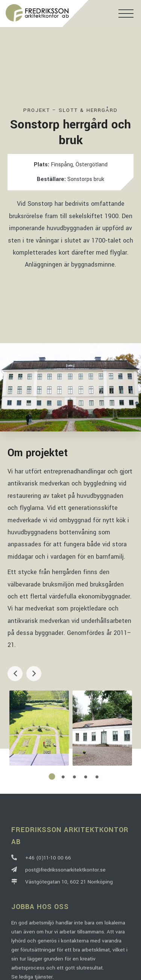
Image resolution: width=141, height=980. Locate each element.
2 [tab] (63, 777)
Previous (15, 674)
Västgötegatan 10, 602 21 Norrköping (62, 882)
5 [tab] (97, 777)
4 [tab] (86, 777)
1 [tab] (52, 777)
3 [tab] (74, 777)
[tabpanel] (39, 728)
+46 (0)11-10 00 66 (41, 858)
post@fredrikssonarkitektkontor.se (58, 870)
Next (34, 674)
